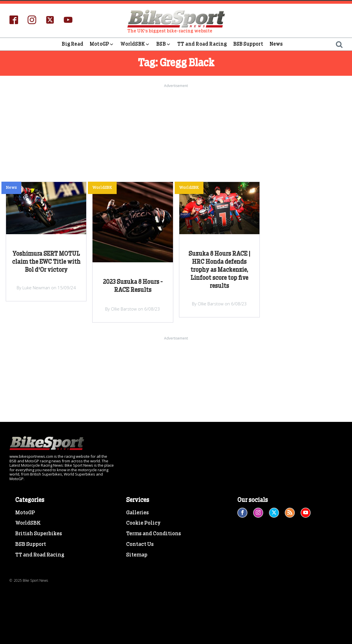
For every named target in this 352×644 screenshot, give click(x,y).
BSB (164, 44)
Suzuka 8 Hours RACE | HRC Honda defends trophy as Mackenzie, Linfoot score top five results (219, 270)
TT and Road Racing (202, 44)
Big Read (73, 44)
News (276, 44)
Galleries (137, 513)
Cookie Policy (143, 523)
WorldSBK (135, 44)
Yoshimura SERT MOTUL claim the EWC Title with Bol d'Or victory (46, 262)
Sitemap (137, 555)
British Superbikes (39, 534)
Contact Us (140, 544)
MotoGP (102, 44)
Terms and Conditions (154, 534)
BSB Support (248, 44)
